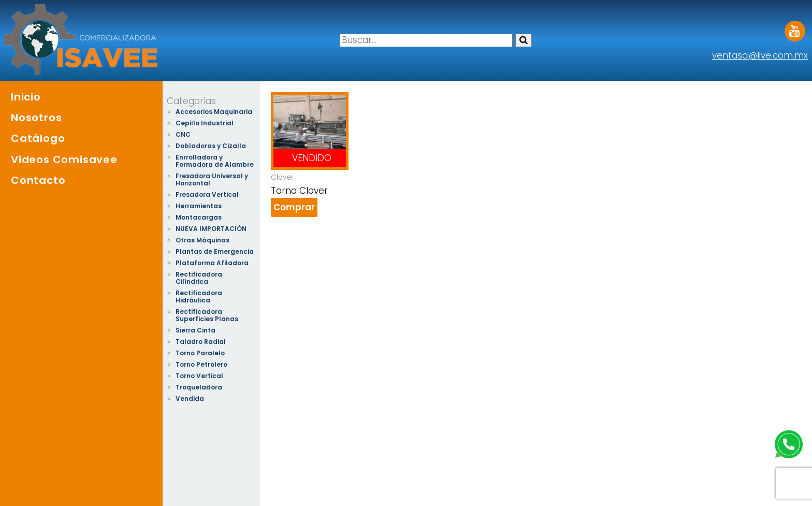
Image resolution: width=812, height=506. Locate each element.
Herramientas (199, 206)
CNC (183, 134)
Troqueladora (199, 387)
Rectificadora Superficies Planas (207, 315)
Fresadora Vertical (207, 194)
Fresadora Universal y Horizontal (212, 179)
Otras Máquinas (202, 240)
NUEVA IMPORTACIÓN (211, 229)
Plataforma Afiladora (212, 263)
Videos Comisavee (64, 160)
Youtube (795, 27)
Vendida (190, 399)
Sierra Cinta (195, 330)
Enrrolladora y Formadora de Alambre (215, 161)
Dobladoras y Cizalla (211, 146)
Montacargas (199, 217)
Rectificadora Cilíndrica (199, 278)
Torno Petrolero (201, 364)
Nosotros (36, 118)
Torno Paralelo (200, 353)
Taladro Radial (201, 342)
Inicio (26, 97)
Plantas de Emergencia (215, 251)
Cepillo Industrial (205, 123)
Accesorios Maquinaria (214, 112)
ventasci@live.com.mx (760, 55)
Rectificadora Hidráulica (199, 297)
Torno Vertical (199, 376)
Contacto (38, 180)
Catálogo (38, 138)
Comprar (294, 207)
